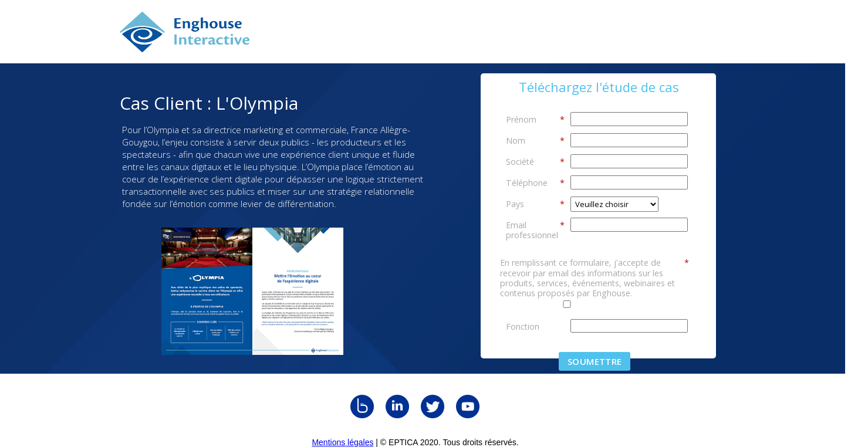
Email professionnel (535, 230)
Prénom (535, 119)
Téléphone (535, 182)
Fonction (523, 326)
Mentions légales (342, 442)
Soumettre (595, 361)
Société (535, 161)
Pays (535, 204)
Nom (535, 140)
